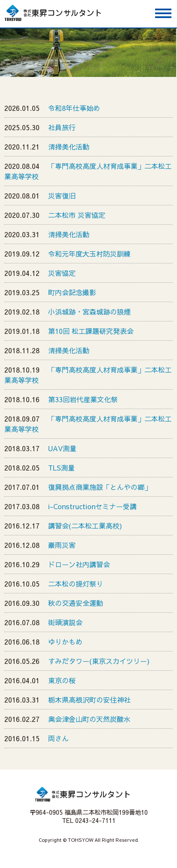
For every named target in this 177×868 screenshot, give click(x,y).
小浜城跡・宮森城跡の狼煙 (89, 312)
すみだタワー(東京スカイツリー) (99, 661)
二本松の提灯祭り (76, 584)
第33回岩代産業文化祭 (83, 399)
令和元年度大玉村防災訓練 (89, 254)
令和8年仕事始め (74, 108)
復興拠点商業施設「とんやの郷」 (100, 487)
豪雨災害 (62, 545)
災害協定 (62, 273)
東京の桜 (62, 680)
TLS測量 (61, 468)
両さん (58, 738)
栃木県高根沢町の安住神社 (89, 700)
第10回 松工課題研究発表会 (91, 331)
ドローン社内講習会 (79, 564)
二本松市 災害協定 (77, 215)
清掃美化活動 (69, 147)
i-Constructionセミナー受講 (92, 506)
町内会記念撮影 (72, 292)
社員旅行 (62, 127)
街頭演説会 (65, 622)
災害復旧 (62, 196)
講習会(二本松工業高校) (85, 526)
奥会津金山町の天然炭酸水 (89, 719)
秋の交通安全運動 (76, 603)
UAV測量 (62, 448)
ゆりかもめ (65, 642)
